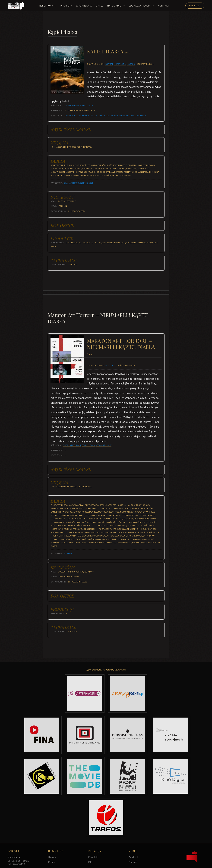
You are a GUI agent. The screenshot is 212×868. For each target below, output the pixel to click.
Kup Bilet (195, 6)
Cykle (100, 6)
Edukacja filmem (141, 6)
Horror (131, 64)
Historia (52, 857)
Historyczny (120, 64)
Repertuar (48, 6)
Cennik (52, 862)
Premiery (66, 6)
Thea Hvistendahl (72, 445)
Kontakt (164, 6)
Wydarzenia (84, 6)
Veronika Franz (71, 105)
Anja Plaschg (72, 115)
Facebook (134, 857)
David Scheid (104, 115)
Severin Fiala (86, 105)
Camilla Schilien (138, 115)
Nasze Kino (116, 6)
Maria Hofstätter (88, 115)
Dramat (109, 64)
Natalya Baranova (120, 115)
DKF (91, 862)
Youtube (133, 862)
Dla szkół (93, 857)
